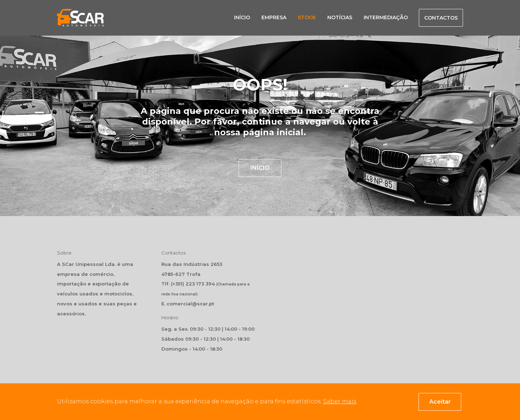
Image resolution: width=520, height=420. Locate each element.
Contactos (441, 18)
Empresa (274, 17)
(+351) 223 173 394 (193, 284)
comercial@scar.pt (190, 304)
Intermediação (386, 17)
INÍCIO (260, 168)
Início (242, 17)
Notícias (340, 17)
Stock (307, 17)
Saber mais (340, 401)
